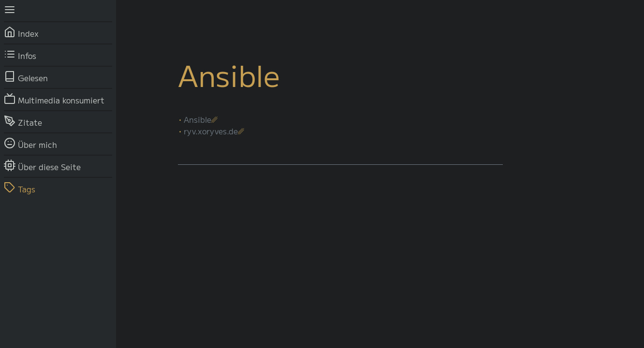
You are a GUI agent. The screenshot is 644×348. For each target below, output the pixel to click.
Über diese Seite (42, 165)
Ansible (198, 120)
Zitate (23, 121)
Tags (20, 188)
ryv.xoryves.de (211, 131)
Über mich (30, 143)
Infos (20, 54)
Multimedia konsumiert (54, 99)
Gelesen (26, 76)
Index (21, 32)
